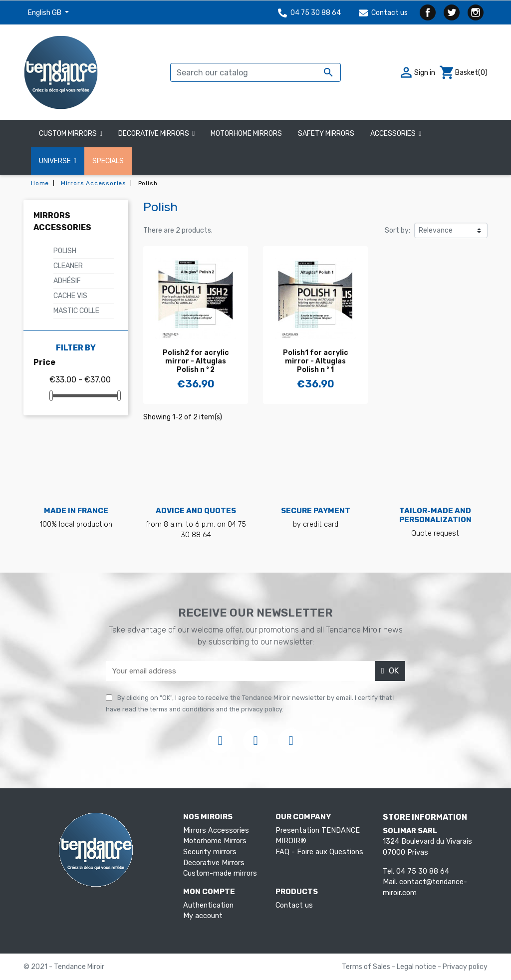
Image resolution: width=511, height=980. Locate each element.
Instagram (476, 12)
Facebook (428, 12)
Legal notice (417, 967)
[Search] (255, 72)
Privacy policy (465, 967)
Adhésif (67, 281)
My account (203, 916)
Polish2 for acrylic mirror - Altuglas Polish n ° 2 (196, 361)
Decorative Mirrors (214, 863)
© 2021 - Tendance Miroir (64, 967)
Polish (65, 251)
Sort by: (397, 230)
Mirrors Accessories (216, 830)
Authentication (208, 905)
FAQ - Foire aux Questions (319, 852)
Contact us (383, 13)
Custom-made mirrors (220, 873)
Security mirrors (210, 852)
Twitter (452, 12)
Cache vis (70, 296)
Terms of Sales (367, 967)
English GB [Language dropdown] (45, 13)
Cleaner (68, 266)
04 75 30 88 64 (309, 13)
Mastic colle (76, 311)
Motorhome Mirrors (215, 841)
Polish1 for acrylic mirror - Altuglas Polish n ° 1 (316, 361)
